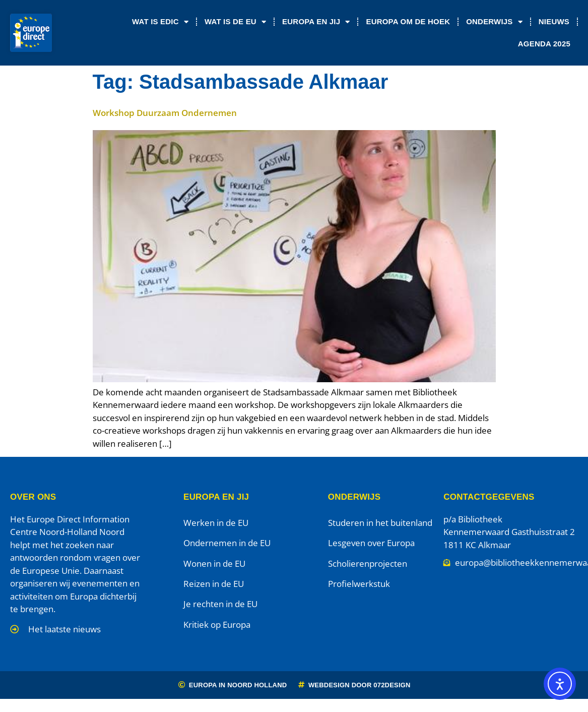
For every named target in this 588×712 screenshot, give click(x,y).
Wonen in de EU (214, 563)
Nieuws (554, 21)
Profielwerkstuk (359, 584)
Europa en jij (316, 22)
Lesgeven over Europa (371, 543)
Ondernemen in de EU (227, 543)
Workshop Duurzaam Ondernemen (165, 113)
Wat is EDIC (160, 22)
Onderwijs (494, 22)
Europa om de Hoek (408, 21)
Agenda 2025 (544, 44)
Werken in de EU (216, 523)
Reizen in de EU (214, 584)
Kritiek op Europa (217, 625)
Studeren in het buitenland (380, 523)
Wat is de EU (235, 22)
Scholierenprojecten (368, 563)
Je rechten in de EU (220, 604)
